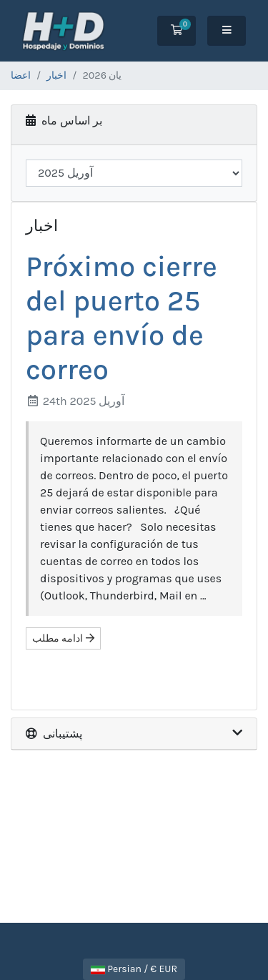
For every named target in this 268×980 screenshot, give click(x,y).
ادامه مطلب (63, 638)
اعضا (21, 75)
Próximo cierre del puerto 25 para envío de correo (121, 318)
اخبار (56, 75)
